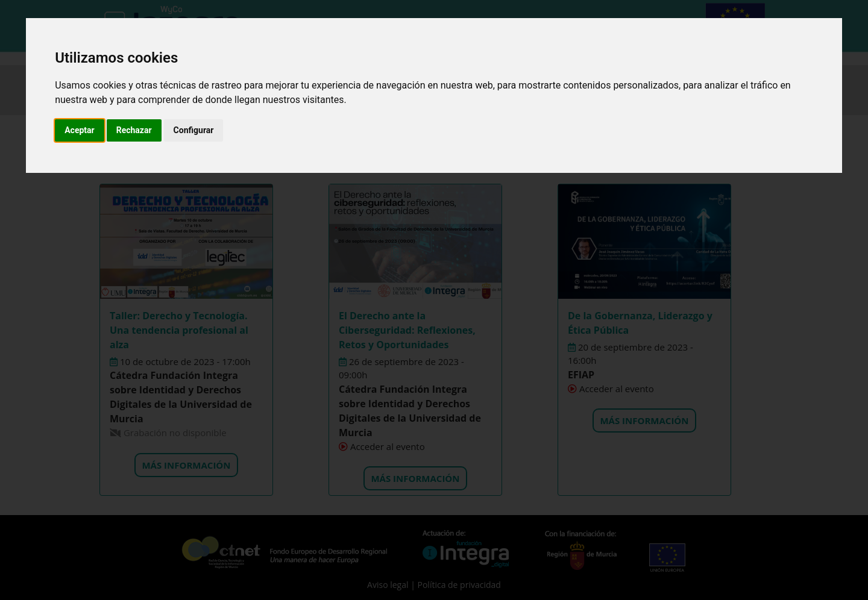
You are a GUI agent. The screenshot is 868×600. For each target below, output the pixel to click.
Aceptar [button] (80, 130)
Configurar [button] (194, 130)
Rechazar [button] (134, 130)
